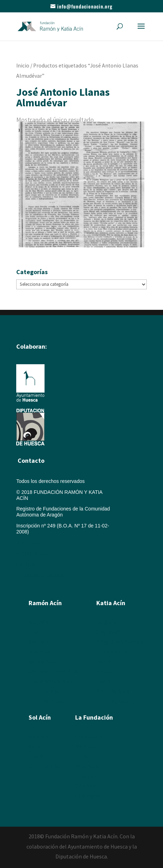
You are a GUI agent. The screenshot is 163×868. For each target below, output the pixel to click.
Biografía (38, 622)
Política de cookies (37, 553)
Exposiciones (111, 672)
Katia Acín (111, 603)
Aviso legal (28, 543)
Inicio (23, 66)
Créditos (25, 564)
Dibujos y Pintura (115, 652)
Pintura (36, 632)
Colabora (85, 786)
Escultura (39, 642)
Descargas (87, 796)
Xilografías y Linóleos (120, 642)
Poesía (36, 746)
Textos (103, 681)
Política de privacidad (40, 575)
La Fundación (94, 717)
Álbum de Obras (46, 701)
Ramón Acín (89, 737)
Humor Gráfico (45, 662)
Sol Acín (84, 756)
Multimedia (87, 766)
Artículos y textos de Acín (56, 672)
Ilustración (40, 652)
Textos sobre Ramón (51, 681)
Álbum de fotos (45, 691)
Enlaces (84, 776)
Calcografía (109, 632)
